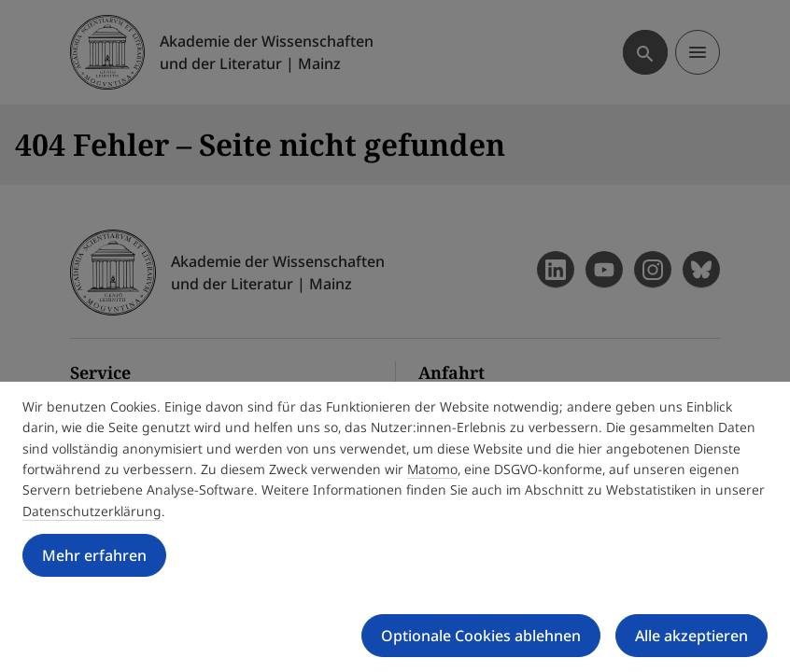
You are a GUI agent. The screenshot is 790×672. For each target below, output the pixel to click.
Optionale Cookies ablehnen (481, 636)
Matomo (432, 469)
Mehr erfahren (94, 555)
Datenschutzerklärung (92, 511)
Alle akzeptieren (691, 636)
